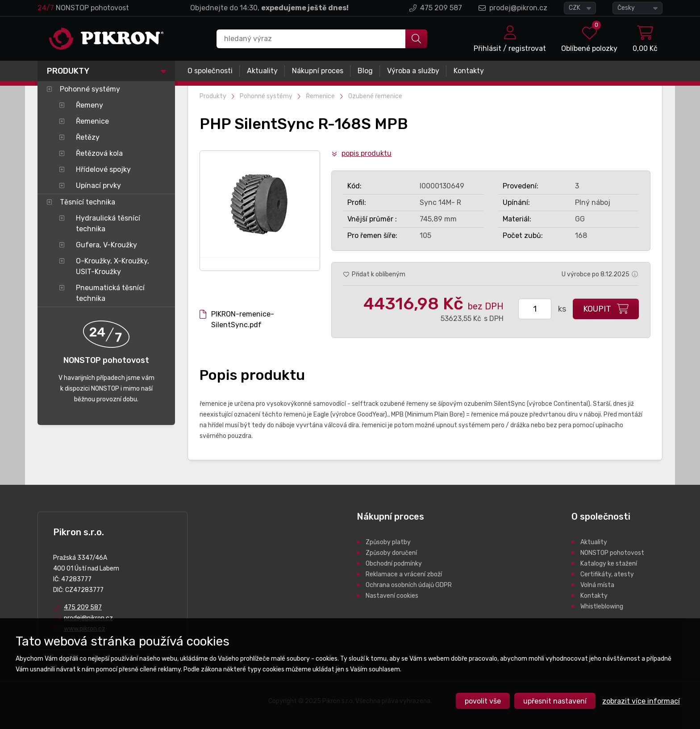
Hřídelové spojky (103, 169)
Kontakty (469, 71)
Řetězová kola (99, 153)
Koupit (597, 309)
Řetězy (88, 137)
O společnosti (210, 71)
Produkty (68, 71)
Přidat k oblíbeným (379, 274)
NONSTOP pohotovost (612, 553)
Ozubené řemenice (375, 96)
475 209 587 (441, 8)
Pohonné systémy (90, 89)
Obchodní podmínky (394, 564)
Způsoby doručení (391, 553)
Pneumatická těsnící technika (110, 293)
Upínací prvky (98, 185)
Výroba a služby (413, 71)
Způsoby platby (388, 542)
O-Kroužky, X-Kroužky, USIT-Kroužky (112, 266)
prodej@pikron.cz (518, 8)
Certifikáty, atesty (607, 574)
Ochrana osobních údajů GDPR (409, 585)
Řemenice (92, 121)
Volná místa (597, 585)
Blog (365, 71)
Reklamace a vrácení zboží (404, 574)
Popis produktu (367, 153)
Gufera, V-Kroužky (106, 245)
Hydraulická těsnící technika (108, 223)
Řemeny (90, 105)
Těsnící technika (87, 202)
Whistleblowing (602, 606)
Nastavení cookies (392, 596)
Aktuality (262, 71)
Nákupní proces (318, 71)
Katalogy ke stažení (609, 564)
